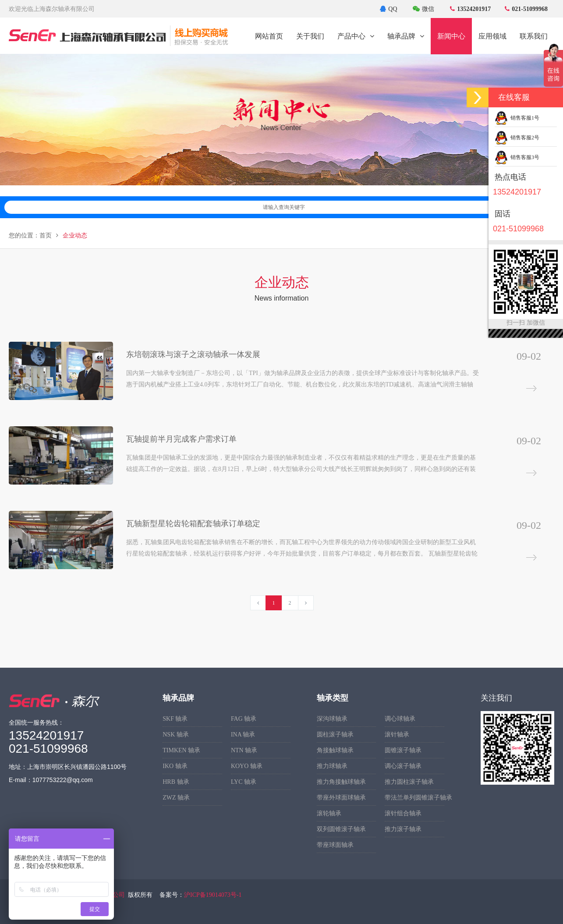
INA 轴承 (243, 735)
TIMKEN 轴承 (181, 750)
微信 (423, 9)
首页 (46, 235)
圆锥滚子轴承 (403, 750)
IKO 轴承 (175, 766)
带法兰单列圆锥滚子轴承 (414, 798)
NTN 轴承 (244, 750)
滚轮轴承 (329, 813)
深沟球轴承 (332, 719)
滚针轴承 (397, 735)
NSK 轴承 (176, 735)
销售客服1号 (517, 118)
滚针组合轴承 (403, 813)
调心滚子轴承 (403, 766)
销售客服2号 (517, 138)
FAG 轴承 (244, 719)
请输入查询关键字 (407, 207)
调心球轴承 (400, 719)
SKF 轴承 (175, 719)
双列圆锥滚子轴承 (341, 829)
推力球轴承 (332, 766)
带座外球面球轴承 (341, 798)
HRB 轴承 (176, 782)
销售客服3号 (517, 157)
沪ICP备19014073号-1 (213, 895)
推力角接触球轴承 (341, 782)
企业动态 (75, 235)
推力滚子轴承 (403, 829)
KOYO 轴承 (247, 766)
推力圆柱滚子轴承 (409, 782)
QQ (388, 9)
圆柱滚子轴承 (335, 735)
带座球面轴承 (335, 845)
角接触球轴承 (335, 750)
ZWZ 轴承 (176, 798)
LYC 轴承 (244, 782)
